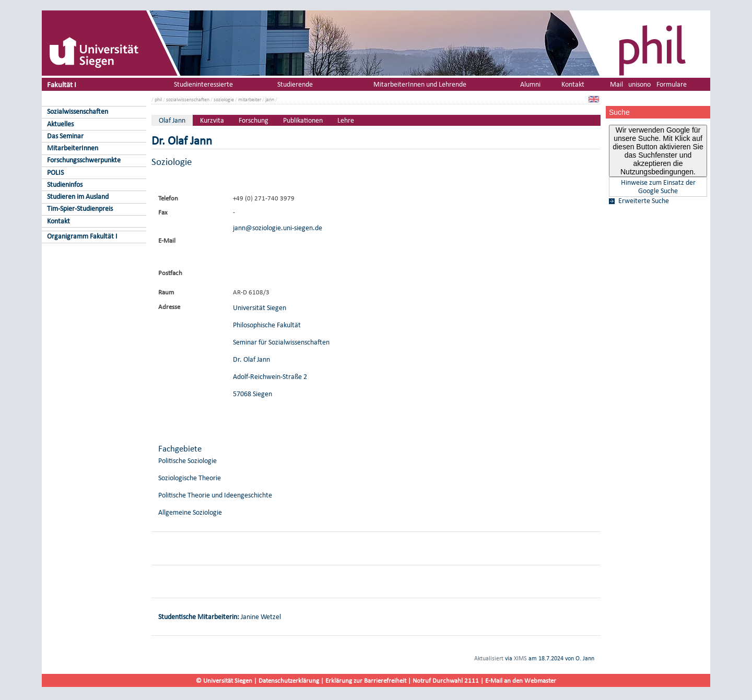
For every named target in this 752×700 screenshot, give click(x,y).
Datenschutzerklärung (289, 680)
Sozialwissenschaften (78, 111)
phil (158, 99)
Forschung (254, 120)
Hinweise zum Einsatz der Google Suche (658, 187)
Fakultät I (62, 84)
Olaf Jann (172, 120)
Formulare (672, 84)
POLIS (55, 173)
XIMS (520, 658)
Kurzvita (212, 120)
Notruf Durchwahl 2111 (446, 680)
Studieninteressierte (203, 84)
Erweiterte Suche (644, 201)
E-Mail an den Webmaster (521, 680)
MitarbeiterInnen (73, 148)
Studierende (295, 84)
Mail (616, 84)
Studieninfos (65, 185)
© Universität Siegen (224, 680)
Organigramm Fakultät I (82, 236)
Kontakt (58, 221)
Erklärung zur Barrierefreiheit (366, 680)
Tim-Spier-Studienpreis (80, 209)
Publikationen (303, 120)
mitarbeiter (250, 99)
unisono (639, 84)
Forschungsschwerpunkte (84, 160)
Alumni (530, 84)
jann (270, 99)
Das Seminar (65, 136)
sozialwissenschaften (188, 99)
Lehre (346, 120)
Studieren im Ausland (78, 197)
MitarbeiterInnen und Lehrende (420, 84)
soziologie (224, 99)
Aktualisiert (489, 658)
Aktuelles (60, 124)
